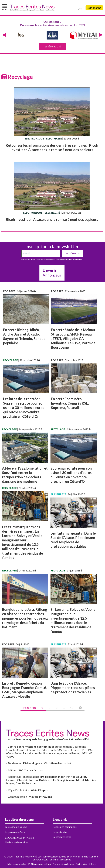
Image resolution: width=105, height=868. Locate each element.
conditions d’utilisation (74, 259)
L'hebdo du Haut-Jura (17, 842)
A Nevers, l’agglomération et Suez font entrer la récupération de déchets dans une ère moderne (25, 475)
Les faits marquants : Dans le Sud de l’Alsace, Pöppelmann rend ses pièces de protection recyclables (73, 540)
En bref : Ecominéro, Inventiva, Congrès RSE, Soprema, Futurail (70, 403)
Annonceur (52, 273)
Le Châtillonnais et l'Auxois (20, 838)
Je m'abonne (94, 8)
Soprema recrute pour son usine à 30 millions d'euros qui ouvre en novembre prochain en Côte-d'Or (71, 475)
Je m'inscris (72, 253)
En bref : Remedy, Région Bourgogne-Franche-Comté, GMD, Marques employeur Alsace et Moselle (24, 690)
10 (72, 708)
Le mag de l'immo (62, 837)
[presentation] (4, 35)
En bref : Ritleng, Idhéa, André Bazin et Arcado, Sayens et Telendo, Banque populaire (24, 336)
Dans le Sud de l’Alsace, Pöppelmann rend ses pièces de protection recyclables (73, 688)
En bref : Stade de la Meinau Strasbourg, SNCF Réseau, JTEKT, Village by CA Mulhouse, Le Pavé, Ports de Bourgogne (73, 339)
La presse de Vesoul (16, 827)
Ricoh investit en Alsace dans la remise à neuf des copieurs (52, 219)
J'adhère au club (52, 46)
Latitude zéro (60, 832)
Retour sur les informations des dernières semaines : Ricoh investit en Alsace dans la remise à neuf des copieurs (52, 147)
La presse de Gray (15, 832)
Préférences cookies (40, 864)
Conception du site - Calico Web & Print (75, 864)
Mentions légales (17, 864)
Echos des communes (65, 827)
